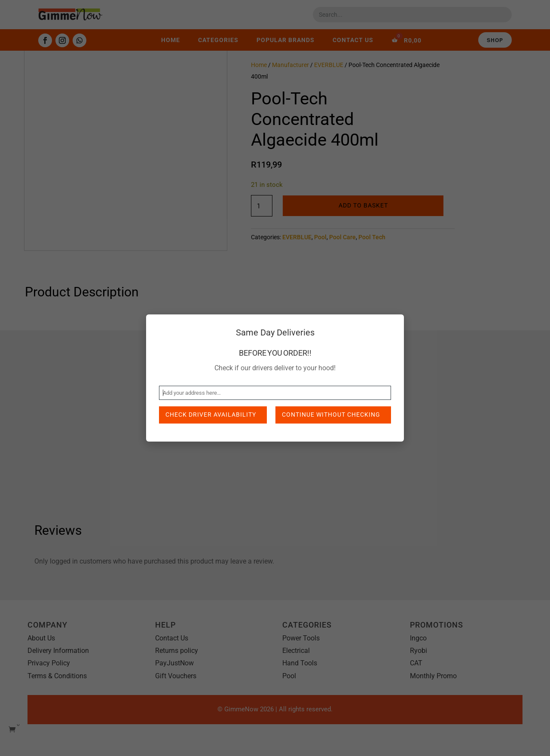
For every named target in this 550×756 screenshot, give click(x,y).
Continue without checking (331, 415)
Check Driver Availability (211, 415)
